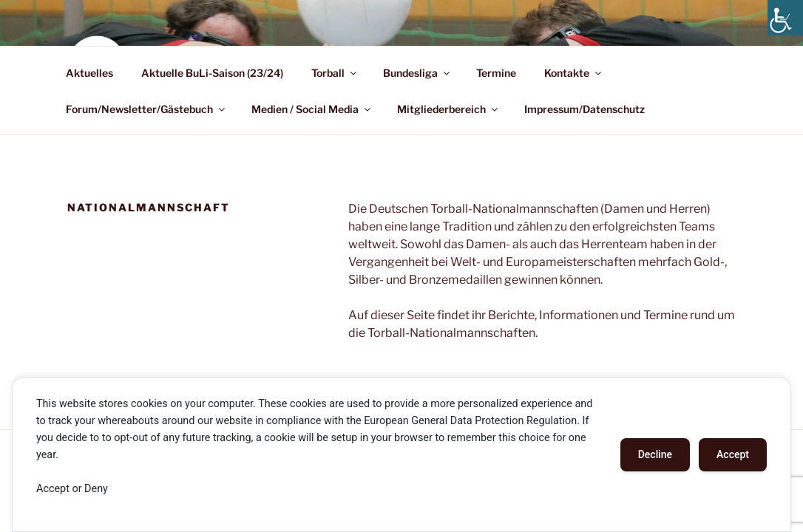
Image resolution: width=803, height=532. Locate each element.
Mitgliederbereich (448, 109)
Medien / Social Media (312, 109)
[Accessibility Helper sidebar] (785, 18)
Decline (655, 454)
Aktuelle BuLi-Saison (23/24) (212, 73)
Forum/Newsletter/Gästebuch (146, 109)
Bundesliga (417, 73)
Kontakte (574, 73)
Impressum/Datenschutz (585, 109)
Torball (335, 73)
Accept (733, 454)
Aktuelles (89, 73)
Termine (496, 73)
